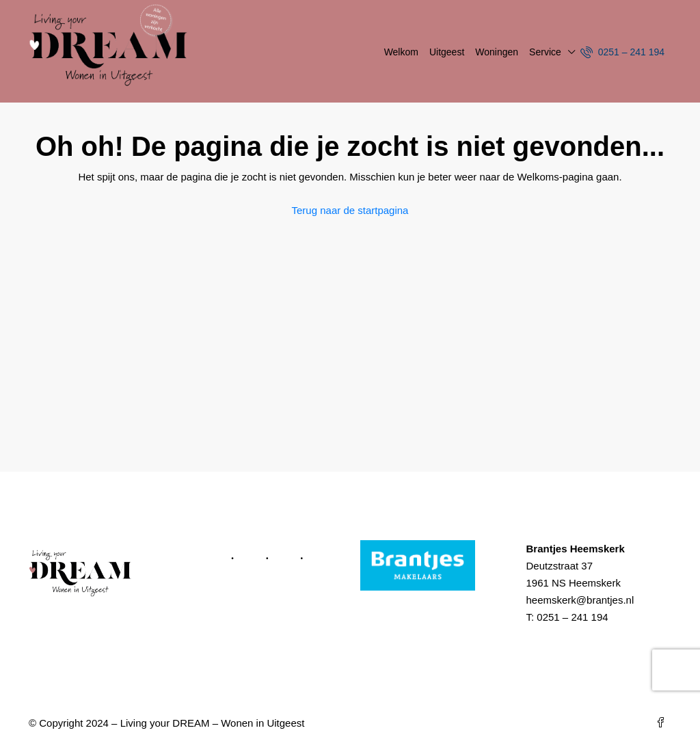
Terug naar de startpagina (350, 210)
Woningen (497, 52)
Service (545, 52)
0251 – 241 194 (622, 52)
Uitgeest (447, 52)
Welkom (401, 52)
